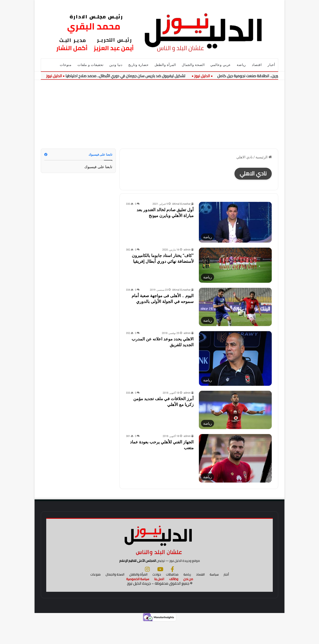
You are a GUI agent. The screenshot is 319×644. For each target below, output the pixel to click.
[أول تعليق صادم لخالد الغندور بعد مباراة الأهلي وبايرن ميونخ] (235, 222)
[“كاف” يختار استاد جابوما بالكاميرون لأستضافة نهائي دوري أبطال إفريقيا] (235, 265)
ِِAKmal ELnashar (181, 204)
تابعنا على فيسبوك (98, 167)
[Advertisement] (159, 111)
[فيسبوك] (172, 591)
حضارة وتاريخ (138, 65)
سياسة (214, 596)
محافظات (172, 596)
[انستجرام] (147, 591)
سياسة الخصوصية (138, 601)
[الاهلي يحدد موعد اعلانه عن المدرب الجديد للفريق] (235, 358)
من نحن (188, 601)
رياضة (241, 65)
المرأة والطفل (165, 65)
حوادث (157, 596)
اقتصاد (257, 65)
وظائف (174, 601)
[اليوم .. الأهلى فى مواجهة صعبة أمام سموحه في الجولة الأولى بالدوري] (235, 307)
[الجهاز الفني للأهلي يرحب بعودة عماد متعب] (235, 458)
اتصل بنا (159, 601)
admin (187, 250)
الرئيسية (264, 157)
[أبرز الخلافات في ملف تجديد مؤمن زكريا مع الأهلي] (235, 410)
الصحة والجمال (193, 65)
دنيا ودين (116, 65)
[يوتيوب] (160, 591)
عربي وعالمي (221, 65)
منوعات (66, 65)
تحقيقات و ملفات (90, 65)
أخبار (271, 65)
